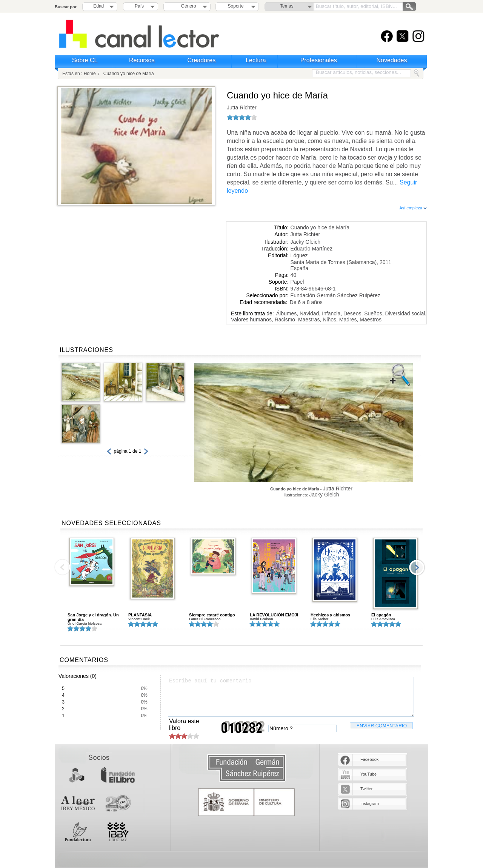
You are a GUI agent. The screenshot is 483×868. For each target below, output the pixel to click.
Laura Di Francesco (205, 619)
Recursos (142, 60)
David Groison (261, 619)
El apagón (381, 615)
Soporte (236, 6)
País (139, 6)
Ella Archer (319, 619)
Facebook (369, 759)
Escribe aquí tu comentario (291, 697)
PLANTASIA (140, 615)
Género (187, 6)
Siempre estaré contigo (212, 615)
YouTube (368, 774)
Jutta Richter (242, 108)
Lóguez (299, 255)
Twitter (366, 789)
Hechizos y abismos (330, 615)
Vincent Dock (139, 619)
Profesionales (319, 60)
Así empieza (413, 208)
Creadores (202, 60)
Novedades (392, 60)
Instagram (370, 803)
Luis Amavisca (383, 619)
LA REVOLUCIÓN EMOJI (274, 615)
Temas (287, 6)
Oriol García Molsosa (85, 624)
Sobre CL (85, 60)
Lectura (256, 60)
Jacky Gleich (305, 242)
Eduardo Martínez (311, 249)
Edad (98, 6)
